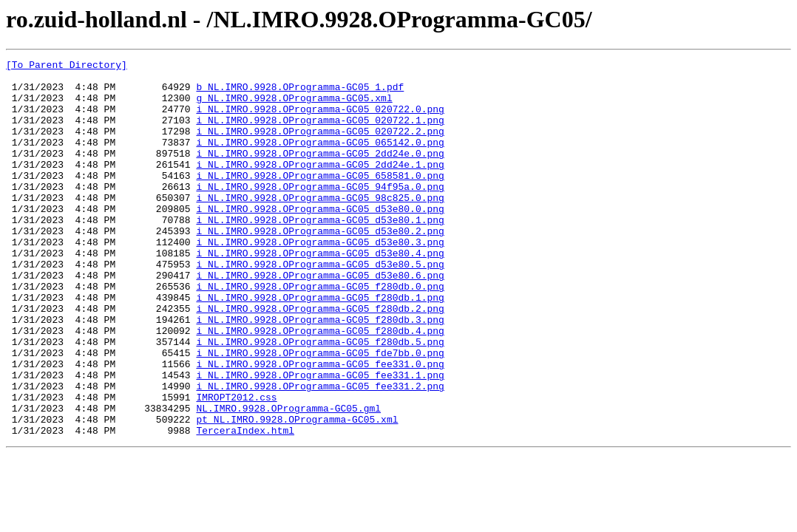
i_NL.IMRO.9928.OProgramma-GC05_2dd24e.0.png (320, 173)
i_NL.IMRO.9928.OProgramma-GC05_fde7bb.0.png (320, 412)
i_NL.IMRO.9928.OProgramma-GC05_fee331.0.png (320, 426)
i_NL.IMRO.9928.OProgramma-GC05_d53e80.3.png (320, 279)
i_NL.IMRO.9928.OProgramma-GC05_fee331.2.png (320, 452)
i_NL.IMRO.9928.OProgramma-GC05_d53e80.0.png (320, 239)
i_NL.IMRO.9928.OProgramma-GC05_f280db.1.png (320, 346)
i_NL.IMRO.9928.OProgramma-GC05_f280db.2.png (320, 359)
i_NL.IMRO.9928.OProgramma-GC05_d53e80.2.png (320, 266)
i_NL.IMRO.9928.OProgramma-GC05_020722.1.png (320, 133)
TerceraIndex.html (245, 505)
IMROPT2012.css (236, 465)
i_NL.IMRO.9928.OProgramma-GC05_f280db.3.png (320, 372)
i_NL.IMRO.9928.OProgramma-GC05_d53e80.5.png (320, 306)
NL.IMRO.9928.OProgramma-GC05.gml (288, 479)
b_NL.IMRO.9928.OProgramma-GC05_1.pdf (300, 93)
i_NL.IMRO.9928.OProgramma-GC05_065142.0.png (320, 160)
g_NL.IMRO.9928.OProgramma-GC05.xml (294, 106)
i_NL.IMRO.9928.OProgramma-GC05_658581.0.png (320, 199)
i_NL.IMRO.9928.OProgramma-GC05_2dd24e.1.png (320, 186)
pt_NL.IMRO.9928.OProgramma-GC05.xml (297, 492)
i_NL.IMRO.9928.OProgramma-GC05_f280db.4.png (320, 386)
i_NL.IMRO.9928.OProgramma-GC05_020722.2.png (320, 146)
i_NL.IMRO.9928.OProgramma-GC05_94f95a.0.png (320, 213)
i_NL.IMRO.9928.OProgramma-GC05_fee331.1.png (320, 439)
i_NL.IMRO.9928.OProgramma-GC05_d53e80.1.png (320, 253)
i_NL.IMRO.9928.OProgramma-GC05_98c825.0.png (320, 226)
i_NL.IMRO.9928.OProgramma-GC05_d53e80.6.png (320, 319)
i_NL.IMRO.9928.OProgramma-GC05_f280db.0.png (320, 332)
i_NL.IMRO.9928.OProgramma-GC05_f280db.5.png (320, 399)
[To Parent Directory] (67, 66)
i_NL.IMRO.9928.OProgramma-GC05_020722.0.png (320, 120)
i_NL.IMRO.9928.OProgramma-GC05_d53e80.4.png (320, 293)
